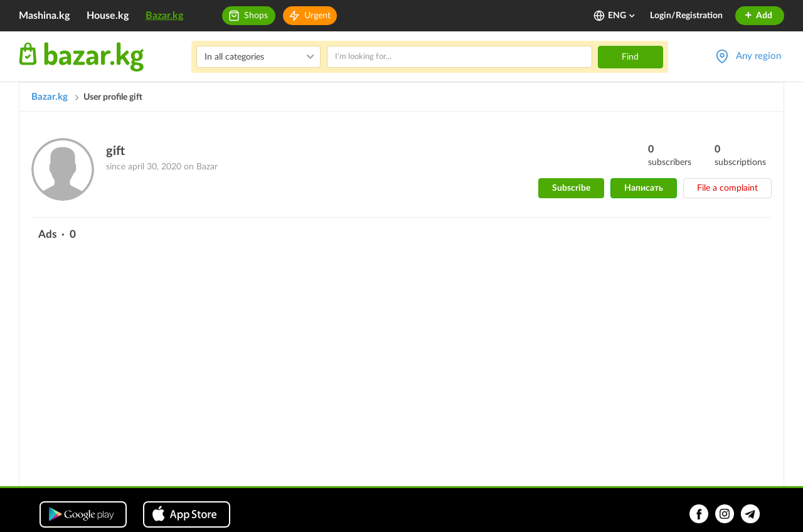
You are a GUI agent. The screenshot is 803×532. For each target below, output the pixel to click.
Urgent (317, 16)
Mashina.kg (44, 16)
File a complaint (727, 188)
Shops (256, 16)
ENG (622, 16)
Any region (758, 56)
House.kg (108, 16)
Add (758, 16)
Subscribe (571, 188)
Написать (644, 188)
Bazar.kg (164, 16)
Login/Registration (686, 16)
